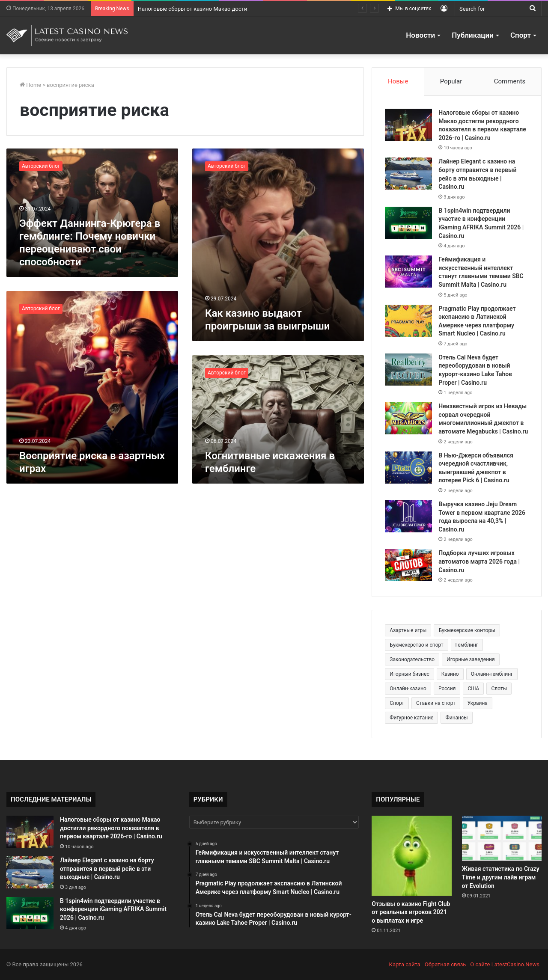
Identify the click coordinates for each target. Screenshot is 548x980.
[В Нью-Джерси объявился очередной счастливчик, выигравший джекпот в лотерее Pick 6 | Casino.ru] (408, 468)
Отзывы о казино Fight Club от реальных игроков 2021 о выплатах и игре (411, 912)
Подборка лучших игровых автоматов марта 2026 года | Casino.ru (479, 561)
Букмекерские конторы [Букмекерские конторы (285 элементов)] (467, 630)
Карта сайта (405, 964)
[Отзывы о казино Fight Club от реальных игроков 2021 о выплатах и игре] (411, 855)
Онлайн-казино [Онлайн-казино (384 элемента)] (408, 689)
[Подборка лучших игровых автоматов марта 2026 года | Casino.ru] (408, 565)
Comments (510, 81)
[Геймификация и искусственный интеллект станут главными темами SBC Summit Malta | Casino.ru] (408, 272)
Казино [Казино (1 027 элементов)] (450, 674)
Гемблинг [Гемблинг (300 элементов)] (467, 645)
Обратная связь (445, 964)
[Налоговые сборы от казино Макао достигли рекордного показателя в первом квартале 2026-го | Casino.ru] (408, 125)
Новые (398, 81)
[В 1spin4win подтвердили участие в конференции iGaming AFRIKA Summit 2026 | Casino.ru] (408, 223)
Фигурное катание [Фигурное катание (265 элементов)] (411, 718)
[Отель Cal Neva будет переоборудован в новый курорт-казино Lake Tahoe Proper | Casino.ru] (408, 370)
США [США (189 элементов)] (473, 689)
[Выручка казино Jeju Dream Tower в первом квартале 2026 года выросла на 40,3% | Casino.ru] (408, 516)
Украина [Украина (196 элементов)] (478, 703)
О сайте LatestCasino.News (505, 964)
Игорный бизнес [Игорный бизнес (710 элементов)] (409, 674)
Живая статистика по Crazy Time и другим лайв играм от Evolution (501, 877)
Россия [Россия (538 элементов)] (447, 689)
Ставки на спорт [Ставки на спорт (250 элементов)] (436, 703)
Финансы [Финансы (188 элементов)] (456, 718)
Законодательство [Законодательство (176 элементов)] (412, 659)
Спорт (521, 35)
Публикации (473, 35)
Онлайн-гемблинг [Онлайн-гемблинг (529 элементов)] (492, 674)
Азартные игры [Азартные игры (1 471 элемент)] (408, 630)
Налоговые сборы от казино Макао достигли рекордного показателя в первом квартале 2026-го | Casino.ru (111, 828)
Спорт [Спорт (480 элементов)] (397, 703)
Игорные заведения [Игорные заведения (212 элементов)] (471, 659)
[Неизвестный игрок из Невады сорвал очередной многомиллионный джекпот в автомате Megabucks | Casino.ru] (408, 418)
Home (30, 85)
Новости (420, 35)
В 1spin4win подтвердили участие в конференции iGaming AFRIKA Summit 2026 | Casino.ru (113, 909)
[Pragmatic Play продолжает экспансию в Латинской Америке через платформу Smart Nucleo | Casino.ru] (408, 321)
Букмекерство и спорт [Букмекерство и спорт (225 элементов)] (416, 645)
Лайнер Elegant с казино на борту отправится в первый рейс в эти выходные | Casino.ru (107, 869)
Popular (451, 81)
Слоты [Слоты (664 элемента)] (499, 689)
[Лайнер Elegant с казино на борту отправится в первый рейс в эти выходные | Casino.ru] (408, 174)
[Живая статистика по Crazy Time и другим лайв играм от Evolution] (502, 838)
